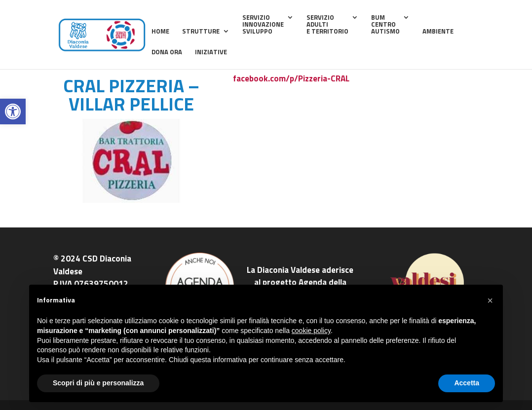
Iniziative (211, 53)
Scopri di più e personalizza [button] (98, 383)
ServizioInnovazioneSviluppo (263, 25)
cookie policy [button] (311, 331)
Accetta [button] (467, 383)
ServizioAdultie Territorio (327, 25)
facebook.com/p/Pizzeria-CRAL (291, 78)
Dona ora (167, 53)
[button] (13, 112)
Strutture (201, 32)
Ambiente (438, 32)
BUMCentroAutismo (385, 25)
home (160, 32)
